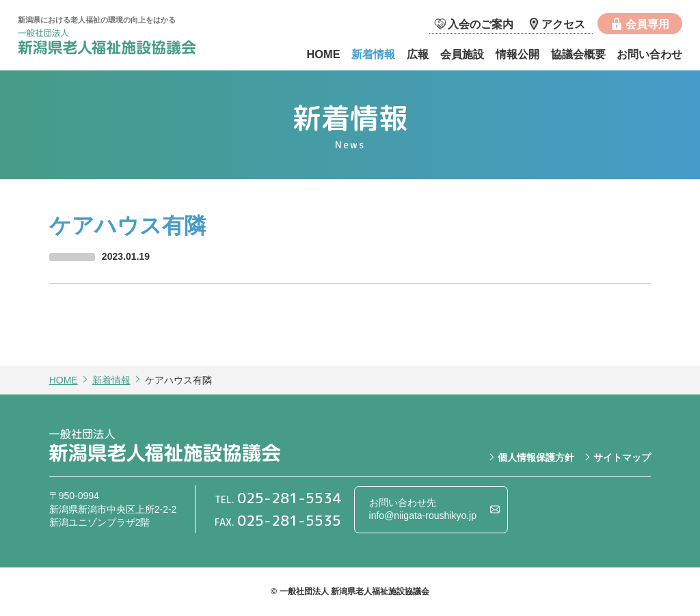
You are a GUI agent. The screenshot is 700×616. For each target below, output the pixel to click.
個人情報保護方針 (536, 457)
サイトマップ (622, 457)
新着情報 (373, 54)
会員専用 (647, 24)
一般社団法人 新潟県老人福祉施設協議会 (120, 43)
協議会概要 (578, 54)
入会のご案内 (481, 24)
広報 (418, 54)
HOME (323, 54)
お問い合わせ (649, 54)
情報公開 (517, 54)
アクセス (563, 24)
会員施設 (462, 54)
